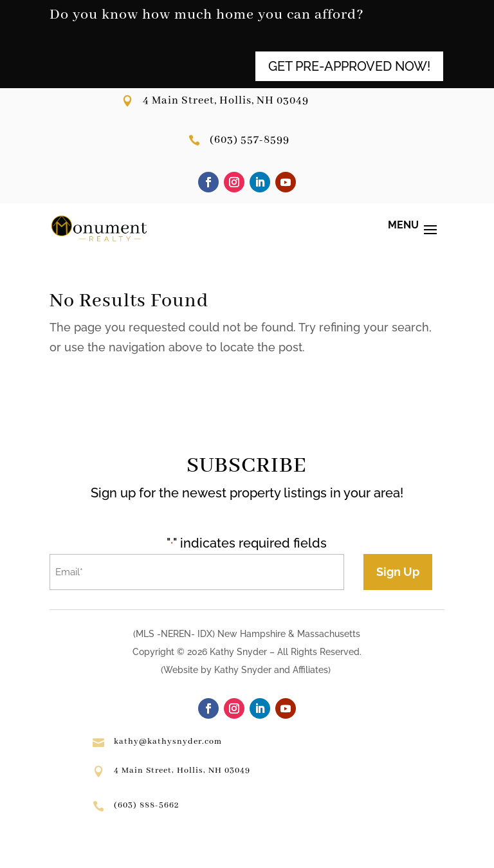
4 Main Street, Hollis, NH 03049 (226, 101)
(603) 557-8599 (250, 140)
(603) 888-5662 (146, 805)
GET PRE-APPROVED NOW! (349, 66)
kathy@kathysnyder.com (168, 742)
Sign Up (398, 572)
